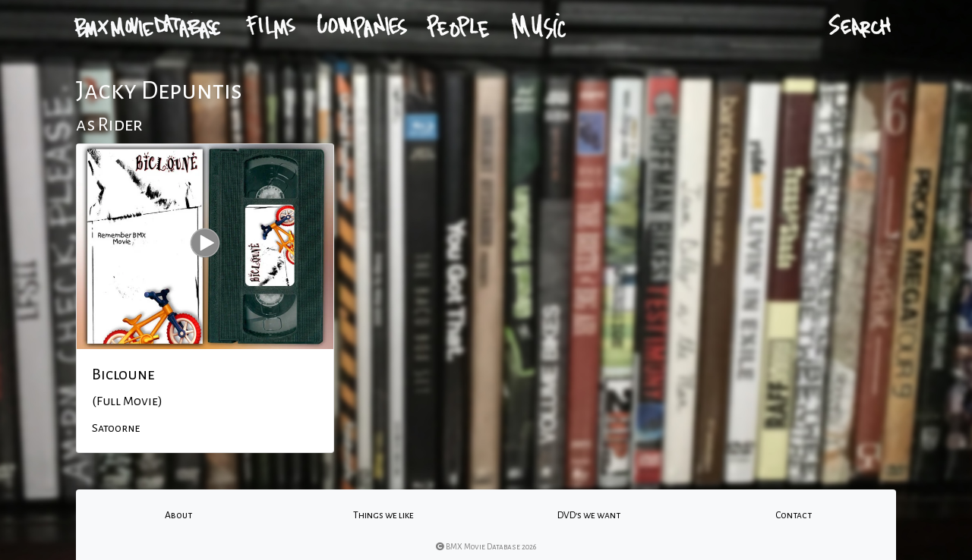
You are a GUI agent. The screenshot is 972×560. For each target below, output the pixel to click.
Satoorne (116, 428)
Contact (794, 515)
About (178, 515)
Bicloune (123, 374)
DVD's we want (589, 515)
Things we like (383, 515)
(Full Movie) (127, 401)
